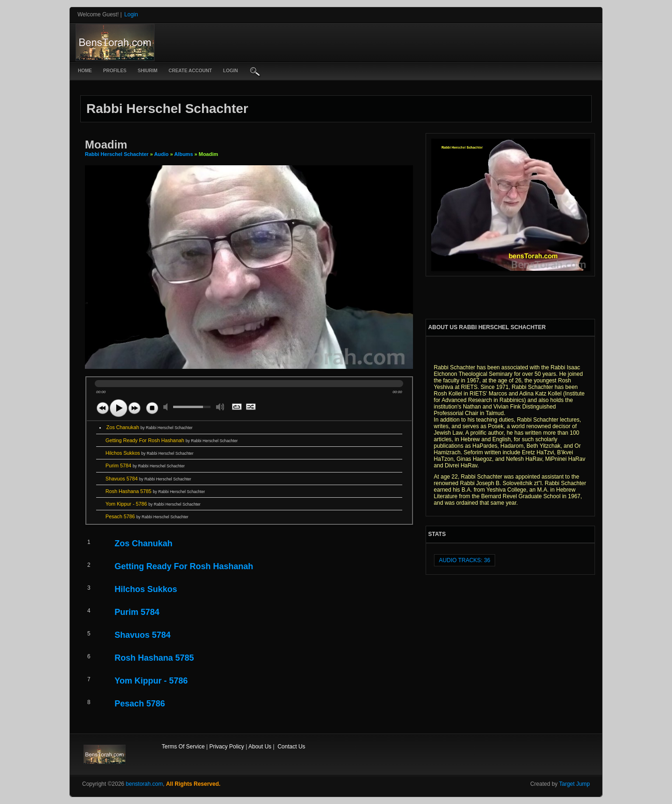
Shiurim (147, 71)
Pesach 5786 (147, 516)
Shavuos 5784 (148, 479)
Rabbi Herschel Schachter (117, 154)
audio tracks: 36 (465, 560)
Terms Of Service (183, 747)
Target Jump (574, 784)
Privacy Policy (227, 747)
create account (190, 71)
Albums (183, 154)
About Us (260, 747)
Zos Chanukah (150, 427)
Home (85, 71)
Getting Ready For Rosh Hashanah (171, 440)
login (231, 71)
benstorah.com (144, 784)
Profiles (115, 71)
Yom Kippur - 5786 (153, 504)
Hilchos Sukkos (150, 453)
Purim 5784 (145, 465)
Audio (161, 154)
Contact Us (291, 747)
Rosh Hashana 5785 (155, 491)
